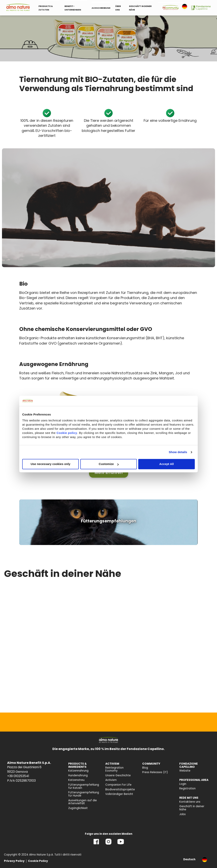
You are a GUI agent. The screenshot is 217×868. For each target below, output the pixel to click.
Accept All (167, 464)
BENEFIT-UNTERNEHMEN (73, 8)
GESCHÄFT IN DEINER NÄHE (140, 8)
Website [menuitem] (185, 771)
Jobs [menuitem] (182, 814)
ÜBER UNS (118, 8)
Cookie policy (67, 433)
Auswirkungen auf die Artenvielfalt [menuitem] (83, 802)
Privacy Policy (14, 861)
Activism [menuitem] (111, 780)
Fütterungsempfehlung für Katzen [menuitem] (84, 786)
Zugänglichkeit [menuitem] (78, 808)
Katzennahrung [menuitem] (78, 771)
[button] (109, 473)
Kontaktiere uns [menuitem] (190, 802)
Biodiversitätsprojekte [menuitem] (120, 789)
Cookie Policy (38, 861)
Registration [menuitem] (187, 788)
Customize (109, 464)
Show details (178, 452)
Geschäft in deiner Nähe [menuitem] (192, 808)
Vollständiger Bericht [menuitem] (119, 794)
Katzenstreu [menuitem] (76, 780)
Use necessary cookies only (50, 464)
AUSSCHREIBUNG (101, 8)
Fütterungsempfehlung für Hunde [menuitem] (84, 794)
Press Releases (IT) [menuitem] (155, 772)
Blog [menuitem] (145, 768)
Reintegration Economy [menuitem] (114, 769)
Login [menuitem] (183, 784)
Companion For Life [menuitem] (118, 785)
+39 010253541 (18, 776)
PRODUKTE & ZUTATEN (46, 8)
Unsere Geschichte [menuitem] (118, 775)
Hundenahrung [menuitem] (78, 775)
